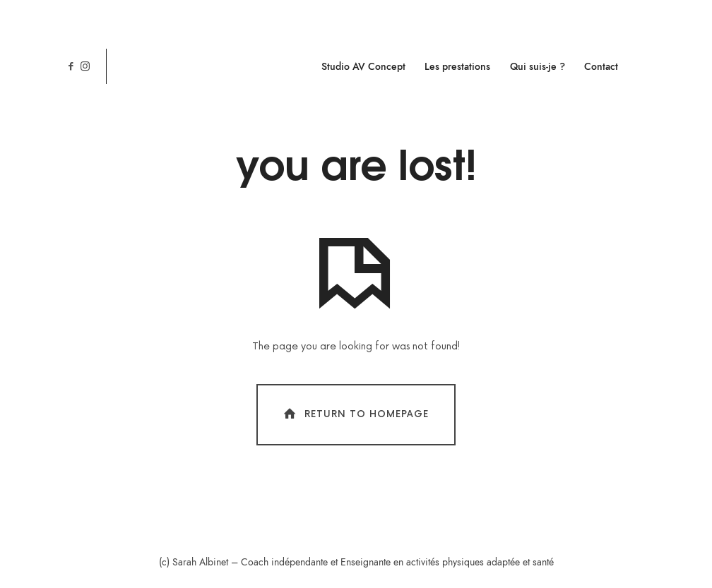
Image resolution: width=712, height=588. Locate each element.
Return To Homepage (355, 414)
